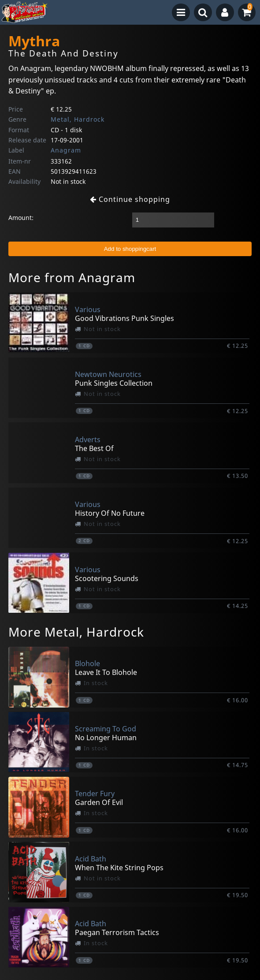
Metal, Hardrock (78, 119)
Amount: (21, 218)
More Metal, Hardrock (76, 632)
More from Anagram (72, 277)
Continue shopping (130, 199)
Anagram (66, 150)
